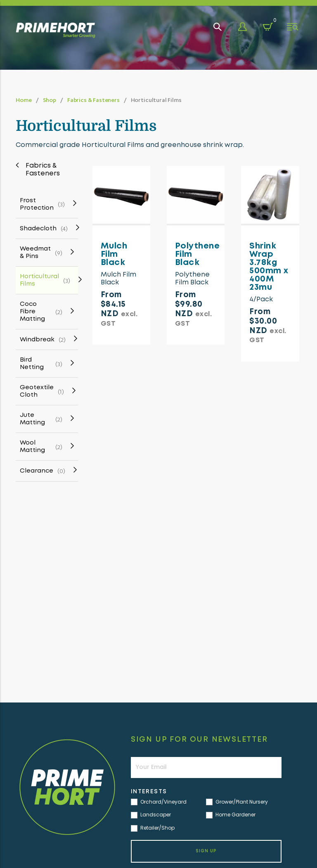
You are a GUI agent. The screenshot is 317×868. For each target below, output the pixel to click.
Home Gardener (231, 815)
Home (24, 100)
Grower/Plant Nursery (237, 802)
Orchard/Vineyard (159, 802)
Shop (50, 100)
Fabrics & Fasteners (93, 100)
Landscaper (151, 815)
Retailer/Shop (153, 828)
